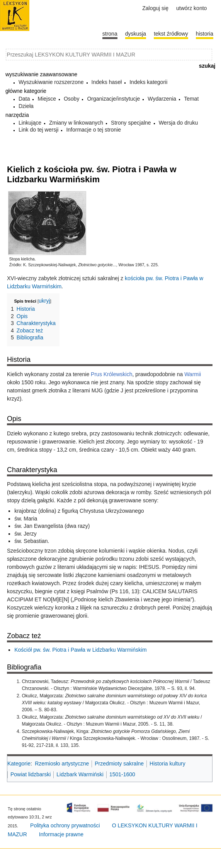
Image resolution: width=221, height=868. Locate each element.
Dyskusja (136, 34)
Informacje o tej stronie (93, 130)
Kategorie (19, 764)
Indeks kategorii (148, 82)
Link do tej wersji (39, 130)
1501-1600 (122, 774)
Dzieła (26, 106)
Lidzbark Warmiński (80, 774)
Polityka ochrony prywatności (65, 825)
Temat (191, 99)
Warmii (193, 374)
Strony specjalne (131, 123)
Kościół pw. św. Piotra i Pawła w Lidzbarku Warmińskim (81, 650)
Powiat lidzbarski (31, 774)
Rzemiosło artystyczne (62, 764)
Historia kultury (167, 764)
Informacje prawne (61, 834)
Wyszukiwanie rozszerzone (51, 82)
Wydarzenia (162, 99)
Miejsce (47, 99)
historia (205, 34)
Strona (110, 34)
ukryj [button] (44, 301)
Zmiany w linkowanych (76, 123)
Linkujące (30, 123)
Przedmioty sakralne (119, 764)
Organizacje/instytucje (113, 99)
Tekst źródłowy (171, 34)
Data (24, 99)
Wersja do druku (178, 123)
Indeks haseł (107, 82)
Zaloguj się (155, 8)
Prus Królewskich (111, 374)
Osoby (71, 99)
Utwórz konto (191, 8)
